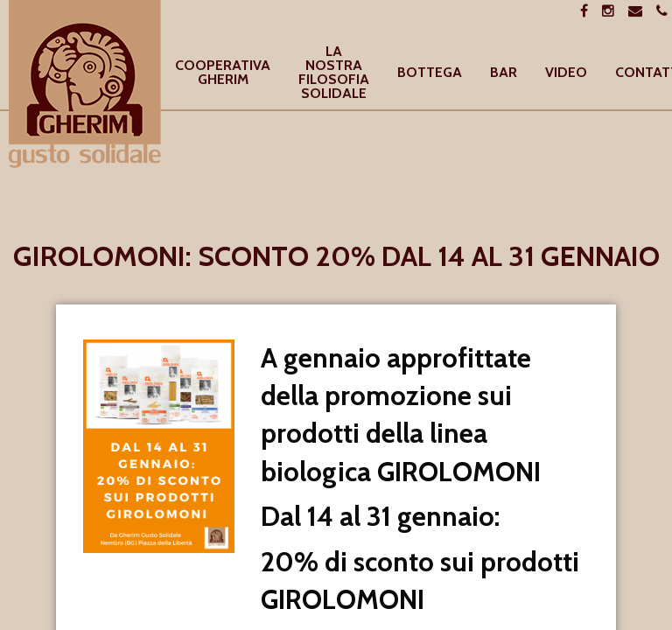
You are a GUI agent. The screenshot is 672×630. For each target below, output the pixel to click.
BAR (504, 73)
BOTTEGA (430, 73)
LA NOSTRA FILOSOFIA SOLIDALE (334, 73)
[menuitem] (223, 73)
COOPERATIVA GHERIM (223, 73)
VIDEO (566, 73)
